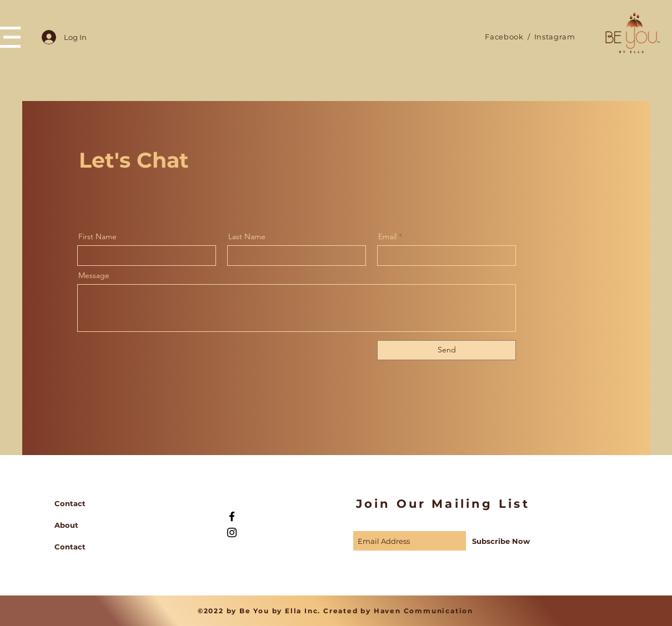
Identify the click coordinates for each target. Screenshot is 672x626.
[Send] (447, 350)
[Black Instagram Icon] (232, 532)
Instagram (554, 37)
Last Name (247, 236)
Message (94, 275)
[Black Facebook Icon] (232, 516)
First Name (97, 236)
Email (387, 236)
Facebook (504, 37)
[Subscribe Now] (501, 541)
